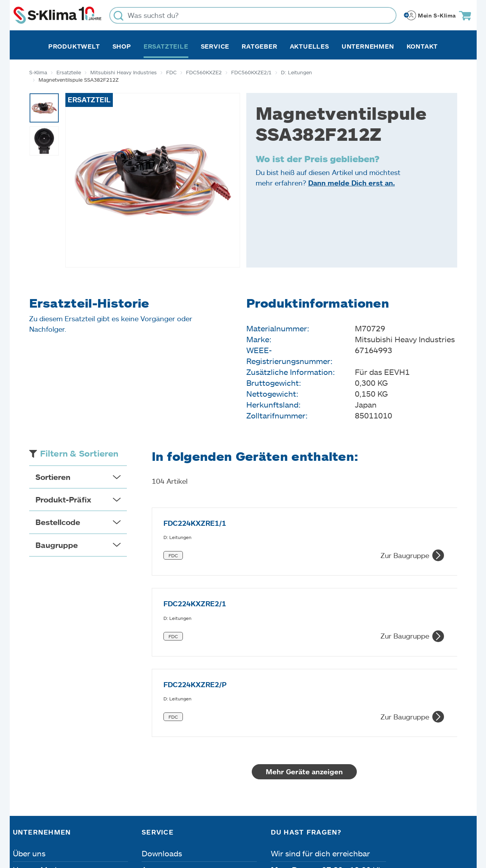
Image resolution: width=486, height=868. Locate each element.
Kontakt (422, 46)
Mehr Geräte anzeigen (304, 639)
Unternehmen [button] (368, 46)
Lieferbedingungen (355, 824)
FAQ (149, 786)
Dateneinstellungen (169, 824)
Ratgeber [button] (259, 46)
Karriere (27, 754)
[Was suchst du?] (253, 15)
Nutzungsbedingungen (262, 824)
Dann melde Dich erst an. (352, 183)
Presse (25, 770)
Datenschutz (95, 824)
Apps (151, 737)
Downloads (162, 721)
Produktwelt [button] (74, 46)
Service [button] (215, 46)
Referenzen (33, 786)
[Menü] (468, 750)
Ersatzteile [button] (166, 46)
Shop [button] (122, 46)
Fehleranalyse (167, 754)
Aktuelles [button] (310, 46)
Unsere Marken (40, 737)
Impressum (34, 824)
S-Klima (38, 72)
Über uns (29, 721)
